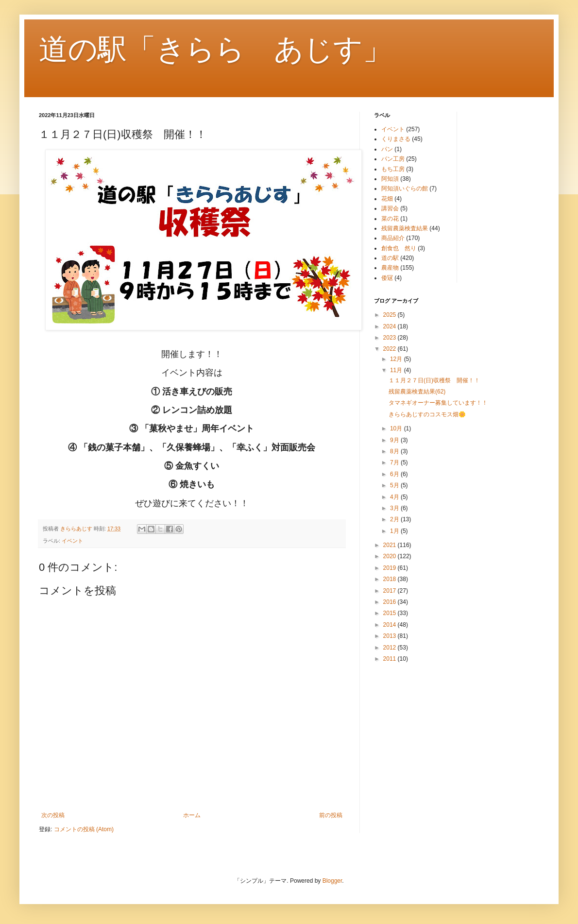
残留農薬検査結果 (405, 228)
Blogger (332, 881)
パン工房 (393, 159)
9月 (395, 440)
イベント (72, 541)
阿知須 (390, 179)
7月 (395, 462)
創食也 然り (399, 248)
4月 (395, 497)
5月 (395, 485)
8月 (395, 451)
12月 (397, 359)
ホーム (192, 815)
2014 (391, 625)
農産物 (390, 268)
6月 (395, 474)
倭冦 (387, 278)
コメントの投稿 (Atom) (84, 829)
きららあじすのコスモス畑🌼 (427, 414)
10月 (397, 428)
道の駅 (390, 258)
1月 (395, 531)
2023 (391, 338)
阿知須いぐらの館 (405, 188)
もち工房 (393, 169)
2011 (391, 659)
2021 (391, 545)
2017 (391, 591)
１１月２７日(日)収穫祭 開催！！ (434, 380)
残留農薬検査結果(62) (417, 392)
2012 (391, 648)
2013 (391, 636)
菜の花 (390, 219)
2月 (395, 519)
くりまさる (396, 139)
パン (387, 149)
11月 (397, 370)
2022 (391, 349)
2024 (391, 326)
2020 (391, 556)
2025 (391, 315)
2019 (391, 568)
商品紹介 (393, 238)
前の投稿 (331, 815)
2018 (391, 579)
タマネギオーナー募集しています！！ (438, 403)
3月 (395, 508)
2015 (391, 613)
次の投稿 (53, 815)
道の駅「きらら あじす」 (215, 49)
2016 (391, 602)
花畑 (387, 199)
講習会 (390, 208)
